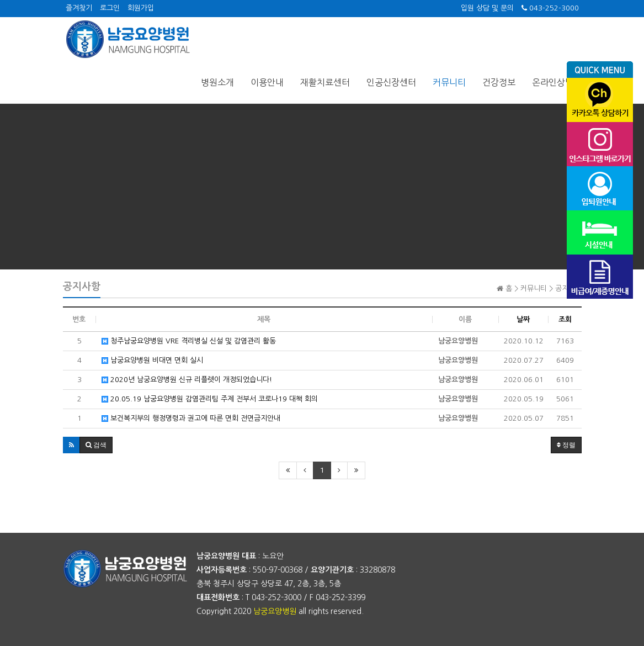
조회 (565, 319)
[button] (71, 445)
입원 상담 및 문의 (487, 8)
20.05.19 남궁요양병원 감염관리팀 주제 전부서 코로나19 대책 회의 (210, 399)
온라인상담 (553, 82)
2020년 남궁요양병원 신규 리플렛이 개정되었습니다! (187, 380)
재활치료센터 (325, 82)
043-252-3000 (550, 8)
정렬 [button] (566, 445)
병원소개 (217, 82)
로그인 (110, 8)
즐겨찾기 (79, 8)
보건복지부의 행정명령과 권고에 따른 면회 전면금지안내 (191, 418)
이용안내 (267, 82)
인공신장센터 (391, 82)
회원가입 (141, 8)
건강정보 (499, 82)
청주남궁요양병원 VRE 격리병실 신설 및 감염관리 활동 (189, 341)
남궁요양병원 (275, 611)
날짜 (523, 319)
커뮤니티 (449, 82)
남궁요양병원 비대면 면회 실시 (152, 360)
